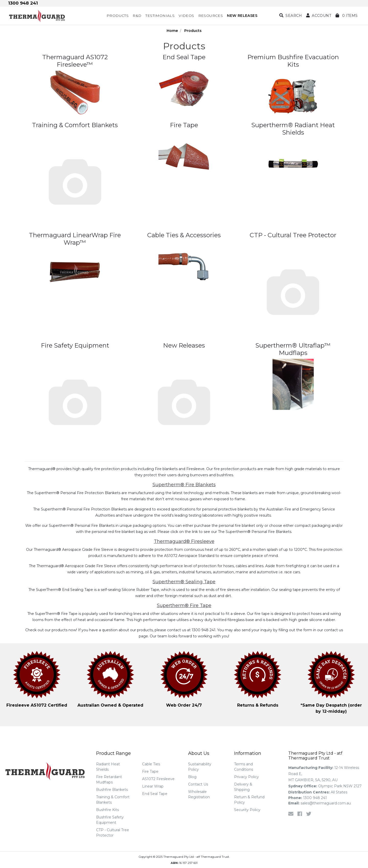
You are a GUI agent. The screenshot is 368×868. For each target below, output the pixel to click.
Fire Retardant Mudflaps (109, 780)
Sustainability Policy (200, 767)
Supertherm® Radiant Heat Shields (293, 129)
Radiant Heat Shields (108, 767)
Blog (192, 777)
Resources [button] (211, 16)
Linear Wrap (153, 786)
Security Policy (247, 810)
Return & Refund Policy (249, 800)
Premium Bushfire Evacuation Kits (293, 61)
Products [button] (118, 16)
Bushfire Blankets (112, 790)
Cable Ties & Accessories (184, 235)
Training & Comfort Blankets (75, 125)
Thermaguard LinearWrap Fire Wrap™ (75, 239)
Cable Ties (151, 764)
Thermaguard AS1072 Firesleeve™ (75, 61)
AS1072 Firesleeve (158, 779)
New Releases (184, 345)
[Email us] (291, 814)
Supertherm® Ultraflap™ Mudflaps (293, 349)
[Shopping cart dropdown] (347, 16)
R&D (137, 16)
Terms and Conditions (244, 767)
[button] (319, 16)
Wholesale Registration (199, 794)
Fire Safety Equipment (75, 345)
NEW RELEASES (242, 16)
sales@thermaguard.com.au (320, 803)
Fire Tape (184, 125)
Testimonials (160, 16)
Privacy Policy (246, 777)
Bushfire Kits (107, 810)
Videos (186, 16)
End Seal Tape (184, 57)
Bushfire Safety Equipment (110, 820)
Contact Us (198, 784)
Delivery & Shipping (243, 787)
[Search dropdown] (291, 16)
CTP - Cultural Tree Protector (293, 235)
